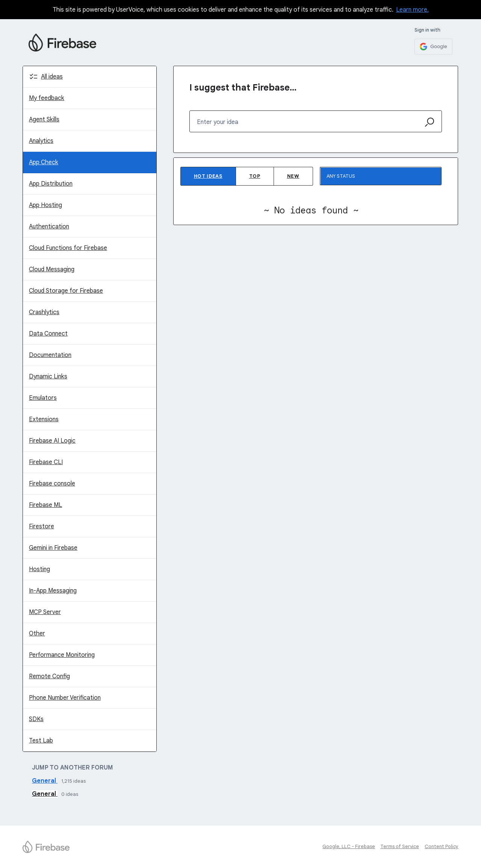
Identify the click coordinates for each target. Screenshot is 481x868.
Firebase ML (45, 505)
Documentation (50, 355)
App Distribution (51, 184)
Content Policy (442, 846)
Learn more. (412, 10)
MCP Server (45, 612)
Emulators (43, 398)
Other (37, 634)
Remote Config (49, 676)
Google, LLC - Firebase (349, 846)
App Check (44, 162)
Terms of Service (400, 846)
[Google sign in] (433, 47)
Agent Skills (44, 119)
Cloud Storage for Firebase (66, 291)
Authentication (49, 227)
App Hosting (45, 205)
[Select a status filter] (381, 176)
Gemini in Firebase (53, 548)
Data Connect (48, 334)
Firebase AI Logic (52, 441)
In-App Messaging (53, 591)
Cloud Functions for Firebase (68, 248)
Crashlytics (44, 312)
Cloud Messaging (52, 269)
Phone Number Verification (65, 698)
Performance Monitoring (62, 655)
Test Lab (41, 741)
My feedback (47, 98)
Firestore (42, 526)
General (45, 781)
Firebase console (52, 484)
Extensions (44, 419)
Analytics (41, 141)
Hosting (39, 569)
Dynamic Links (48, 377)
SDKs (36, 719)
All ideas (52, 77)
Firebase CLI (46, 462)
